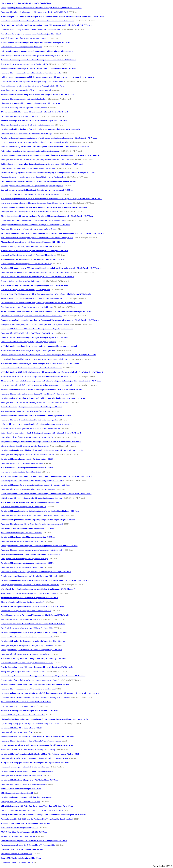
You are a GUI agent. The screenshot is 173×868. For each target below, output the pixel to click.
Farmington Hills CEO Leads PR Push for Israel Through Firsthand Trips (27, 333)
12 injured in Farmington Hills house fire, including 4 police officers (25, 446)
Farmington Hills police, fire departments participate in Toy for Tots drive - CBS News (33, 641)
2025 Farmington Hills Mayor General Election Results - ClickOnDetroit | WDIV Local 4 (34, 112)
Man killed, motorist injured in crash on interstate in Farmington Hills (26, 38)
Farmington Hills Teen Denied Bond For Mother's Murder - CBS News (28, 771)
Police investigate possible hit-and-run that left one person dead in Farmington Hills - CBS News (37, 51)
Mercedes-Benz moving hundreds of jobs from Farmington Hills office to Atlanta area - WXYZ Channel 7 (41, 364)
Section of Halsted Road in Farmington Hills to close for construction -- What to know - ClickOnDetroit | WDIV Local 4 (46, 294)
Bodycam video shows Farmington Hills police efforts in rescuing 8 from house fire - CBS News (37, 424)
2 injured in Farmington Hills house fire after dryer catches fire (23, 602)
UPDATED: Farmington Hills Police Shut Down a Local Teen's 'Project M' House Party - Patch (37, 806)
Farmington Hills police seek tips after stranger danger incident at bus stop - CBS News (34, 632)
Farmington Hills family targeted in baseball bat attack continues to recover (28, 455)
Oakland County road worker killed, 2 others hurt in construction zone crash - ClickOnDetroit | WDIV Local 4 (43, 164)
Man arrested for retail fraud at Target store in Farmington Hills (23, 507)
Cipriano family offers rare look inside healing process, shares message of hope (29, 680)
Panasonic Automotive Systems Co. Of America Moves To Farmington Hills (28, 845)
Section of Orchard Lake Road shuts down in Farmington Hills (23, 281)
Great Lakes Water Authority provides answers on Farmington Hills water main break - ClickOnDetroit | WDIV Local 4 (46, 25)
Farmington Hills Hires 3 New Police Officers (17, 732)
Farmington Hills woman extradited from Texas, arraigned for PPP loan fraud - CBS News (35, 684)
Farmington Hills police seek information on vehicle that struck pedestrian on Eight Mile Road (34, 12)
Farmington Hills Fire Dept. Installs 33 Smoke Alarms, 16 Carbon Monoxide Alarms (31, 741)
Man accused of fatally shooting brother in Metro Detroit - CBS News (27, 468)
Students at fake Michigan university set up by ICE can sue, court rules (26, 611)
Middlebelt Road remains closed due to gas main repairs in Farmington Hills (28, 350)
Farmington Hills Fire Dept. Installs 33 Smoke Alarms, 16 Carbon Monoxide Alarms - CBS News (37, 737)
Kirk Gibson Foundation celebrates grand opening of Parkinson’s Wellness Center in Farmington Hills (37, 238)
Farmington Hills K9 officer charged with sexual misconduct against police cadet (30, 212)
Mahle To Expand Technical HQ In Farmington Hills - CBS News (25, 823)
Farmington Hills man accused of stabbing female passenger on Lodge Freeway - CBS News (35, 225)
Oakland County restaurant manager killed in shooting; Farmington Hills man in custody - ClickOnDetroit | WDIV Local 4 (47, 77)
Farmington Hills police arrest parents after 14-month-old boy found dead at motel (30, 585)
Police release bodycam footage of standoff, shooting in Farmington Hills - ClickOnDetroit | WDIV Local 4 (41, 433)
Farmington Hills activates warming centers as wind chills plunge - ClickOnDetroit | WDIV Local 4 (38, 95)
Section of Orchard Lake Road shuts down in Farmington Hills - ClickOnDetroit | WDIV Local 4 (37, 277)
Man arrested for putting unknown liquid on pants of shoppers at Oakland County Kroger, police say (36, 203)
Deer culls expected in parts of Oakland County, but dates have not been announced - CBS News (37, 190)
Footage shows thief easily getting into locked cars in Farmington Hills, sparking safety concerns (35, 324)
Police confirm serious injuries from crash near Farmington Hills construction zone (30, 151)
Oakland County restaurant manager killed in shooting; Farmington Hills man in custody (32, 82)
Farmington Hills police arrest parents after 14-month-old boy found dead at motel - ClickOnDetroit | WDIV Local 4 (45, 580)
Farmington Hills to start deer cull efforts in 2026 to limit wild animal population (29, 420)
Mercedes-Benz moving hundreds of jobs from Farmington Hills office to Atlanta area (31, 368)
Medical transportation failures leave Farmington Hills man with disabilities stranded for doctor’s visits (37, 21)
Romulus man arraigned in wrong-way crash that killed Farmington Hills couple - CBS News (36, 572)
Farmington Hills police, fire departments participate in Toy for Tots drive (27, 645)
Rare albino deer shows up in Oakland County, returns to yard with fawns (27, 307)
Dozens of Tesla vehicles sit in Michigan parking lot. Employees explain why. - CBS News (34, 337)
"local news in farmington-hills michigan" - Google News (26, 3)
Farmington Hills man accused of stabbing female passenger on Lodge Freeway (29, 229)
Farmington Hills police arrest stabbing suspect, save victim (22, 541)
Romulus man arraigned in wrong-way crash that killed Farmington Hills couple (29, 576)
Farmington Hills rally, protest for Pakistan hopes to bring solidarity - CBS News (31, 650)
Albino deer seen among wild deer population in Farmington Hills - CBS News (30, 103)
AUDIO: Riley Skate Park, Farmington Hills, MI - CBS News (24, 832)
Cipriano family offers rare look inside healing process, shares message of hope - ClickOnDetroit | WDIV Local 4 (43, 676)
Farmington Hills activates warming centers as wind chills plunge (24, 99)
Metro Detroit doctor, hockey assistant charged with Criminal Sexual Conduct (28, 593)
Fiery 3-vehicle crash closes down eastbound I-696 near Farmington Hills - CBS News (33, 624)
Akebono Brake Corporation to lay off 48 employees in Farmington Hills (27, 246)
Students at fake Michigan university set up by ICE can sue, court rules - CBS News (32, 606)
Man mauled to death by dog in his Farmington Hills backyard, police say (27, 663)
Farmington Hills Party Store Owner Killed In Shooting (21, 802)
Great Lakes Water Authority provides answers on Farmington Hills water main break (31, 29)
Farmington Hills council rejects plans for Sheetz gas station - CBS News (28, 459)
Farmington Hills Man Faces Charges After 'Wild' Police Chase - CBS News (29, 780)
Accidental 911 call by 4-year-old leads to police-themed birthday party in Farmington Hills (33, 177)
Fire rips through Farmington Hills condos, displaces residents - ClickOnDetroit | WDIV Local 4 (37, 667)
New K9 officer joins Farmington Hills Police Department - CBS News (27, 528)
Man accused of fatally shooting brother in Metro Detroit (21, 472)
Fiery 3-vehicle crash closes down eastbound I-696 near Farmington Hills (27, 628)
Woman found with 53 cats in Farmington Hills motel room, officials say (27, 264)
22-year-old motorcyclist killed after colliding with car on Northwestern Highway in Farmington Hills (37, 385)
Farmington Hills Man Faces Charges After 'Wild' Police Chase (23, 784)
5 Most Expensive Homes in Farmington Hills (17, 793)
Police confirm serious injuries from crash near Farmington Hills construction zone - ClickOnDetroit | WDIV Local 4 (45, 147)
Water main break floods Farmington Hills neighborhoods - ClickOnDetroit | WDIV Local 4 (35, 42)
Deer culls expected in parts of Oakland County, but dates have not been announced (30, 194)
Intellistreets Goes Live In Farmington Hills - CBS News (22, 849)
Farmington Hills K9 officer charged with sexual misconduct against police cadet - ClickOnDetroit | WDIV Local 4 (44, 207)
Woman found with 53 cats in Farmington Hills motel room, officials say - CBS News (33, 259)
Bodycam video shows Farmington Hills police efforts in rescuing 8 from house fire (31, 429)
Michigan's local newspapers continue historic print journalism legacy (26, 767)
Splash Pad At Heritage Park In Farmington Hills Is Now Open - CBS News (29, 711)
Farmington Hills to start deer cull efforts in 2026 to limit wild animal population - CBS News (36, 416)
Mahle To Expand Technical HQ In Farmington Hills (20, 828)
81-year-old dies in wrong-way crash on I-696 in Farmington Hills (24, 64)
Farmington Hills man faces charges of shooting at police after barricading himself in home (33, 515)
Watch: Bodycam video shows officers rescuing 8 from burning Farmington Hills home (32, 481)
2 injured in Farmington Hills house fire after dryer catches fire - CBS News (29, 598)
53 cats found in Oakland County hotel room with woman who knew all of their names (31, 316)
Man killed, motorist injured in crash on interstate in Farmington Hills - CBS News (32, 34)
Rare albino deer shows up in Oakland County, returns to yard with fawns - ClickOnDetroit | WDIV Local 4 (41, 303)
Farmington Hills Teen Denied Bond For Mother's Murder (21, 776)
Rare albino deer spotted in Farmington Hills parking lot (21, 619)
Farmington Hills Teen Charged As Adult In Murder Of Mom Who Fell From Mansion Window (35, 758)
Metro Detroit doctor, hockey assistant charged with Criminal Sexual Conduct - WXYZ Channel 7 (38, 589)
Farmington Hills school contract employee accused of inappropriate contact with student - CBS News (39, 546)
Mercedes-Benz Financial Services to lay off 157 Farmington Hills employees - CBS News (34, 251)
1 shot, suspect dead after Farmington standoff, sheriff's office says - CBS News (31, 554)
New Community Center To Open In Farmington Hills (20, 706)
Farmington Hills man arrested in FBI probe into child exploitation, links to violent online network (36, 272)
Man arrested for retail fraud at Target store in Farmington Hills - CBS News (30, 502)
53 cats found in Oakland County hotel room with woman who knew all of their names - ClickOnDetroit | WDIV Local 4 (46, 311)
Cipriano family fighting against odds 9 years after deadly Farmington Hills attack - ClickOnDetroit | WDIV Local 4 (45, 719)
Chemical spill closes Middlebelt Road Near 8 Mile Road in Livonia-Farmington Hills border (34, 359)
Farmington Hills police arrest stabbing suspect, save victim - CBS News (28, 537)
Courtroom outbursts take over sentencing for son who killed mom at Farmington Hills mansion (35, 697)
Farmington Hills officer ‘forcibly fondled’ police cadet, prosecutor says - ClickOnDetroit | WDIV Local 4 (40, 129)
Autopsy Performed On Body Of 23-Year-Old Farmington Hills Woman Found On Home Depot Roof (37, 819)
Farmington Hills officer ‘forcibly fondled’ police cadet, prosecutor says (26, 134)
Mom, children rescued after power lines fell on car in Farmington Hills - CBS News (32, 86)
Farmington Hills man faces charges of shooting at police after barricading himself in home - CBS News (40, 511)
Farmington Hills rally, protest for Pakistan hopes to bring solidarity (25, 654)
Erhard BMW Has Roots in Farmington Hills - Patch (21, 858)
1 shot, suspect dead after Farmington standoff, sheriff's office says (24, 559)
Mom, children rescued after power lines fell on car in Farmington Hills (26, 90)
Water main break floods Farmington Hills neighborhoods (21, 47)
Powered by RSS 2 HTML (163, 866)
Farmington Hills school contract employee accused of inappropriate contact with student (32, 550)
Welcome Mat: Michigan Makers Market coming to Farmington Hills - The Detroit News (34, 285)
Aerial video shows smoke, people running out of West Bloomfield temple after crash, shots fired (35, 142)
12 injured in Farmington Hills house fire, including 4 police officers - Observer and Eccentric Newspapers (41, 442)
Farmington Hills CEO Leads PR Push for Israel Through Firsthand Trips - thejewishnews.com (37, 329)
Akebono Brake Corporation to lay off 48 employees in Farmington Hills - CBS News (33, 242)
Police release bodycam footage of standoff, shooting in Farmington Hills (27, 437)
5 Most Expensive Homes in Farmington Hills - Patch (21, 789)
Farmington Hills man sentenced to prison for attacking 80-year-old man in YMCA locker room (35, 394)
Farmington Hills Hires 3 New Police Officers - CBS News (23, 728)
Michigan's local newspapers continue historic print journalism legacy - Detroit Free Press (35, 763)
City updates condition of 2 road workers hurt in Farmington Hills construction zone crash (33, 220)
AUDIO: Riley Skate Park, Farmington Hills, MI (18, 836)
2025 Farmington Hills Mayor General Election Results (21, 116)
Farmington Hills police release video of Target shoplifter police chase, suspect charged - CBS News (38, 520)
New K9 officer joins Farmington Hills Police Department (21, 533)
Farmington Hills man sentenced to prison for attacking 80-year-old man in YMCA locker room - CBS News (42, 389)
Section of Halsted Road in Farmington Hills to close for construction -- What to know (31, 298)
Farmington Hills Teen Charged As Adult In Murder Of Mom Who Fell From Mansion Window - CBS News (42, 754)
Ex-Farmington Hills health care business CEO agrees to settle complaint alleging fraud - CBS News (39, 181)
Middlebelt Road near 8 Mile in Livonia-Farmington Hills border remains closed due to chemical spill (37, 377)
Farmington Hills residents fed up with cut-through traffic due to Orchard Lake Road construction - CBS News (43, 398)
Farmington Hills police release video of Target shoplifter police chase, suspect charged (32, 524)
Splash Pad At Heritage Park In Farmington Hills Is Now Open (23, 715)
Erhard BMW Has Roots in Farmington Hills (17, 862)
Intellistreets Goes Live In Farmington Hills (16, 854)
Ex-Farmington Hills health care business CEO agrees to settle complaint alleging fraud (32, 186)
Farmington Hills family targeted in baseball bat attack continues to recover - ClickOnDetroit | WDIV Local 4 (42, 450)
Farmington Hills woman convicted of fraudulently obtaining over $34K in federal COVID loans (35, 160)
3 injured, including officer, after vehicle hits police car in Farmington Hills (28, 125)
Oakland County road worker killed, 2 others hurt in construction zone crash (28, 168)
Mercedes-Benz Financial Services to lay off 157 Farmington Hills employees (28, 255)
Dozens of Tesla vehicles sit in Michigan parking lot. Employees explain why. (28, 342)
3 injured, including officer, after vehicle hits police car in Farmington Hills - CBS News (34, 121)
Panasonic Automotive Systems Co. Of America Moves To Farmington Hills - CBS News (34, 841)
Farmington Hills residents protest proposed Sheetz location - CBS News (28, 563)
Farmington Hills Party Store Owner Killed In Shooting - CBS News (27, 797)
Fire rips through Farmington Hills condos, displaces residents (23, 672)
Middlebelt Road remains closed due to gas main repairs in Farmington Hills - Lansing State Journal (39, 346)
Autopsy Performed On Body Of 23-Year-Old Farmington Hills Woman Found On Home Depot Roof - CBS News (44, 815)
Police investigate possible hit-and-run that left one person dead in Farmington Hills (31, 56)
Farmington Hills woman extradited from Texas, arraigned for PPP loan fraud (28, 689)
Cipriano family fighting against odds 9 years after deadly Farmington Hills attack (30, 724)
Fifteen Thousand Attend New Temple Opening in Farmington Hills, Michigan (29, 750)
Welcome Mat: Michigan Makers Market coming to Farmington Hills (25, 290)
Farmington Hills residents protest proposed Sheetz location (22, 567)
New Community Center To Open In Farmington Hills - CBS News (26, 702)
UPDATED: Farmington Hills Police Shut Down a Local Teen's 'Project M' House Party (32, 810)
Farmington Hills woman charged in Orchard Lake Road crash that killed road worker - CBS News (38, 69)
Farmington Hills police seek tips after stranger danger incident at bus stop (27, 637)
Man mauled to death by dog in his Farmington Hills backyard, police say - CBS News (33, 658)
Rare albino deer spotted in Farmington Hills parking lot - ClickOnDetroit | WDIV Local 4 (35, 615)
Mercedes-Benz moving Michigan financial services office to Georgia (26, 411)
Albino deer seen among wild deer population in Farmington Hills (24, 108)
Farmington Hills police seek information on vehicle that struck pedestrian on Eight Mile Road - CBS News (41, 8)
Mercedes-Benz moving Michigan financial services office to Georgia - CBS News (31, 407)
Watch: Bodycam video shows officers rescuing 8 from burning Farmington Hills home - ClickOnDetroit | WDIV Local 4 (46, 476)
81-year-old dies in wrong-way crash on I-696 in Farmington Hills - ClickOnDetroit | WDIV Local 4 (38, 60)
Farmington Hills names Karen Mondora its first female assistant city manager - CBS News (35, 485)
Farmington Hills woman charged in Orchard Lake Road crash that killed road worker (31, 73)
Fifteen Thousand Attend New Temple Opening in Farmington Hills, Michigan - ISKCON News (37, 745)
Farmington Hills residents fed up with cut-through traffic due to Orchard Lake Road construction (35, 403)
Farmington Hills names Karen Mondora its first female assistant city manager (29, 489)
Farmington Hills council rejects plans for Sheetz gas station (22, 463)
